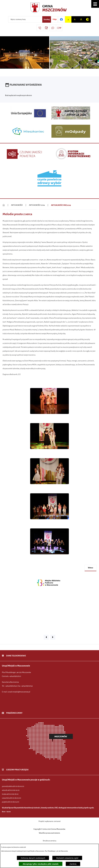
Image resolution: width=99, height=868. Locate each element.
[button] (95, 4)
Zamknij (73, 864)
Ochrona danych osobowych (33, 858)
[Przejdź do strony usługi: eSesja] (46, 28)
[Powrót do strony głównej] (4, 205)
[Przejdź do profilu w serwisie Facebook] (61, 19)
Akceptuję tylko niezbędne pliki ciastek (41, 864)
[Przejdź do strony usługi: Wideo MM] (59, 28)
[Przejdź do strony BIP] (55, 19)
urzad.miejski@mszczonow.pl (19, 692)
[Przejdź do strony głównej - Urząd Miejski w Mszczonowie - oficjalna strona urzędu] (50, 8)
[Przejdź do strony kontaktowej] (40, 28)
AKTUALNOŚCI (17, 205)
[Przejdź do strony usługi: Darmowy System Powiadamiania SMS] (53, 28)
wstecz (90, 568)
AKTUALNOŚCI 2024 (37, 205)
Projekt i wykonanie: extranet (50, 821)
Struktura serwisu (50, 841)
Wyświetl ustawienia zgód (67, 858)
